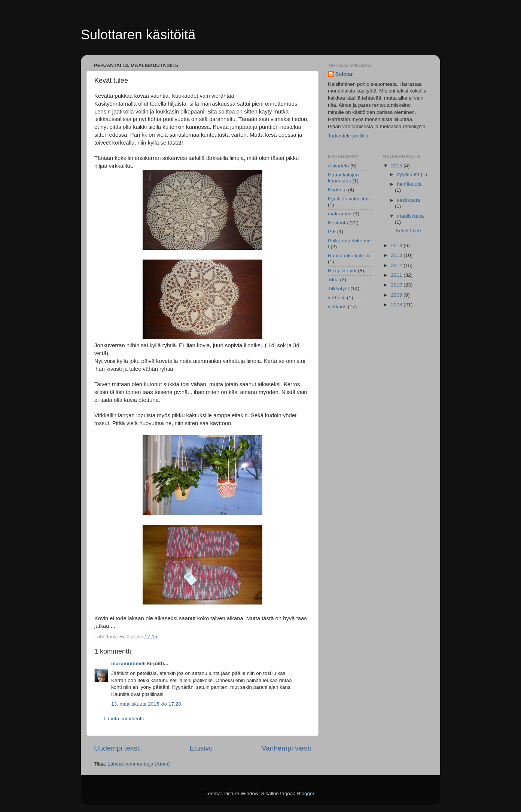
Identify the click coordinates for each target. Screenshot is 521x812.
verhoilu (337, 298)
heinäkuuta (409, 184)
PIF (332, 232)
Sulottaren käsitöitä (138, 35)
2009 (397, 295)
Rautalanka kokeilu (349, 256)
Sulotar (344, 74)
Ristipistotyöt (342, 271)
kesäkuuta (409, 200)
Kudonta (337, 190)
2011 (397, 275)
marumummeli (128, 663)
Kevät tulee (408, 231)
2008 (397, 305)
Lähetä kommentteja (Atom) (139, 764)
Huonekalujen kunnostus (343, 178)
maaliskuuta (411, 216)
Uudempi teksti (117, 748)
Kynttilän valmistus (349, 199)
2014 (397, 246)
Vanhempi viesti (286, 748)
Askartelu (338, 166)
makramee (340, 214)
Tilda (333, 280)
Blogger (306, 793)
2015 (397, 166)
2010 (397, 285)
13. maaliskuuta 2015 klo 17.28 (146, 704)
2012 (397, 265)
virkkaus (337, 307)
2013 (397, 255)
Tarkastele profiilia (348, 136)
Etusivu (201, 748)
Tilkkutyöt (339, 289)
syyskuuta (409, 174)
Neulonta (338, 223)
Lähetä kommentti (124, 719)
